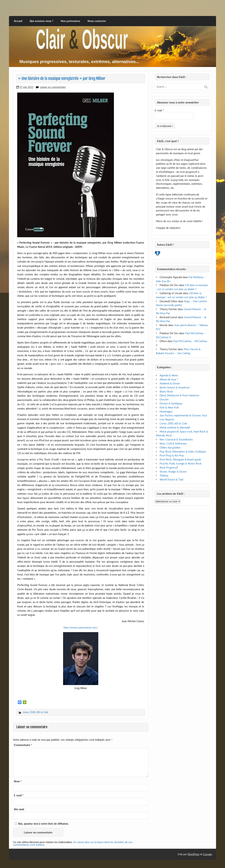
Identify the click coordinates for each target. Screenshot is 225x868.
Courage (207, 854)
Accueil (18, 21)
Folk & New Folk (169, 407)
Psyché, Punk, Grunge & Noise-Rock (181, 463)
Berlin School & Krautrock (175, 387)
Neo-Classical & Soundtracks (176, 439)
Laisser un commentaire (53, 87)
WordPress (193, 854)
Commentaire (23, 745)
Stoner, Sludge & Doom (173, 471)
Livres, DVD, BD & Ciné (35, 712)
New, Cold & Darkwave (173, 443)
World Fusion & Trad (171, 479)
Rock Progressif (169, 467)
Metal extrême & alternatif (175, 427)
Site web (19, 809)
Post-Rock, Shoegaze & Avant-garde (180, 459)
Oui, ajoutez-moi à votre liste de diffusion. (42, 824)
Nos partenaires (70, 21)
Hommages (166, 411)
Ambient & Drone (170, 383)
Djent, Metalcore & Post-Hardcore (179, 395)
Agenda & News (169, 375)
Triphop (164, 475)
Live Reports (167, 419)
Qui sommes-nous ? (41, 21)
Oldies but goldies (170, 447)
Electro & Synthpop (171, 403)
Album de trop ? (169, 379)
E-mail (19, 795)
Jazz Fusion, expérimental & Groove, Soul (183, 415)
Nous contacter (97, 21)
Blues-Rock (166, 391)
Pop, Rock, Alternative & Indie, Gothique (183, 451)
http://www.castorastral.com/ (81, 627)
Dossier (164, 399)
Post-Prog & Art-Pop (172, 455)
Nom (18, 781)
